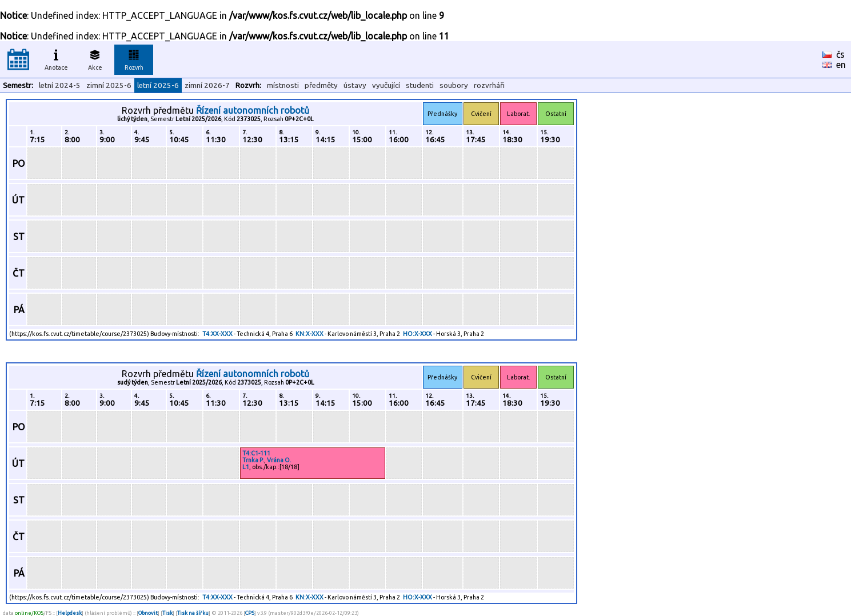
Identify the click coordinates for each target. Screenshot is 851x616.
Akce (95, 58)
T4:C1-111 (256, 453)
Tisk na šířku (193, 613)
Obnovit (148, 613)
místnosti (283, 85)
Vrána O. (279, 460)
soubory (454, 85)
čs (840, 54)
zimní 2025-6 (109, 85)
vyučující (386, 85)
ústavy (355, 85)
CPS (250, 613)
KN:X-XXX (309, 334)
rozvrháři (489, 85)
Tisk (167, 613)
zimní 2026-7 (207, 85)
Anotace (56, 58)
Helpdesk (70, 613)
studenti (420, 85)
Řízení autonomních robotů (253, 110)
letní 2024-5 (60, 85)
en (841, 65)
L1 (246, 467)
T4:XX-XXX (217, 334)
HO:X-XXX (417, 334)
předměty (321, 85)
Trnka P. (253, 460)
